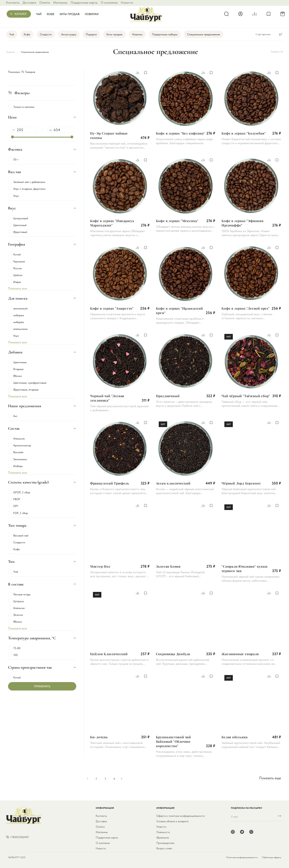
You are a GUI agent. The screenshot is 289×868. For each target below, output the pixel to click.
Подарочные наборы (165, 34)
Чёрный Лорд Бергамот (241, 483)
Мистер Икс (100, 566)
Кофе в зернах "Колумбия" (244, 133)
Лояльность (163, 832)
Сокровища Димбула (173, 654)
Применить (42, 686)
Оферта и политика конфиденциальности (181, 816)
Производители (165, 843)
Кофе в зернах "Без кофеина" (181, 133)
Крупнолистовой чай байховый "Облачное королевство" (173, 741)
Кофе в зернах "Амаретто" (112, 308)
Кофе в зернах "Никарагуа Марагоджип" (112, 223)
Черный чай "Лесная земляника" (107, 398)
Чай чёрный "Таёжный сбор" (246, 396)
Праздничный (168, 396)
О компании (109, 3)
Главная (10, 52)
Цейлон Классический (109, 654)
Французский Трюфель (110, 483)
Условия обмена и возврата (172, 821)
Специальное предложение (204, 34)
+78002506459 (19, 837)
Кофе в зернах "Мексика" (177, 221)
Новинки (92, 14)
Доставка (29, 3)
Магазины (60, 3)
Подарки (91, 34)
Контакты (13, 3)
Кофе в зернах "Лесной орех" (246, 308)
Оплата (45, 3)
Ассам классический (173, 483)
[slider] (12, 137)
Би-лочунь (99, 737)
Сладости (46, 34)
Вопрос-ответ (164, 848)
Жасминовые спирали (240, 654)
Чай (39, 14)
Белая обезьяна (235, 737)
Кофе (51, 14)
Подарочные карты (84, 3)
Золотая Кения (168, 566)
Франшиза (163, 837)
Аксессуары (69, 34)
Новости (127, 3)
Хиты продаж (70, 14)
